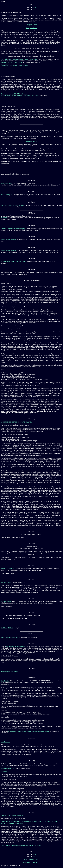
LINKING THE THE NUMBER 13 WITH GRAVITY (16, 422)
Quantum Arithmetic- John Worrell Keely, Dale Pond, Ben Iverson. (20, 96)
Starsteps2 (4, 772)
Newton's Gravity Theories (8, 240)
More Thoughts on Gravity (32, 859)
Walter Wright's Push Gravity (9, 672)
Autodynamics (5, 64)
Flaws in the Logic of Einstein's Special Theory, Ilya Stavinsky (19, 59)
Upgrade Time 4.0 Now (7, 769)
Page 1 (34, 8)
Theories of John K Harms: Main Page (12, 815)
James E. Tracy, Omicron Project (10, 637)
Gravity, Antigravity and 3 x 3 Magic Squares (14, 94)
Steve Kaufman (5, 742)
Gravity (3, 1)
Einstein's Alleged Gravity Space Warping (13, 229)
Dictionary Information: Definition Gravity (13, 261)
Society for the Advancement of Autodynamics (14, 66)
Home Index (44, 96)
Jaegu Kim (4, 218)
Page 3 (34, 9)
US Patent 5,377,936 (7, 628)
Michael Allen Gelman (7, 569)
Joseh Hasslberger (6, 601)
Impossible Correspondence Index (31, 862)
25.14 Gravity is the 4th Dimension (11, 12)
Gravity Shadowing (6, 194)
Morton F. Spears (6, 583)
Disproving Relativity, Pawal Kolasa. (11, 62)
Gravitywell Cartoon (32, 25)
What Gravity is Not (7, 183)
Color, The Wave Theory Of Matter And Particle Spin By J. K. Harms (21, 845)
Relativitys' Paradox (31, 141)
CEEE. (3, 615)
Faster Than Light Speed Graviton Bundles (13, 205)
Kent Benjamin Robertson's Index (16, 646)
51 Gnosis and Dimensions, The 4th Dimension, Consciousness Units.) (28, 731)
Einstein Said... (5, 681)
